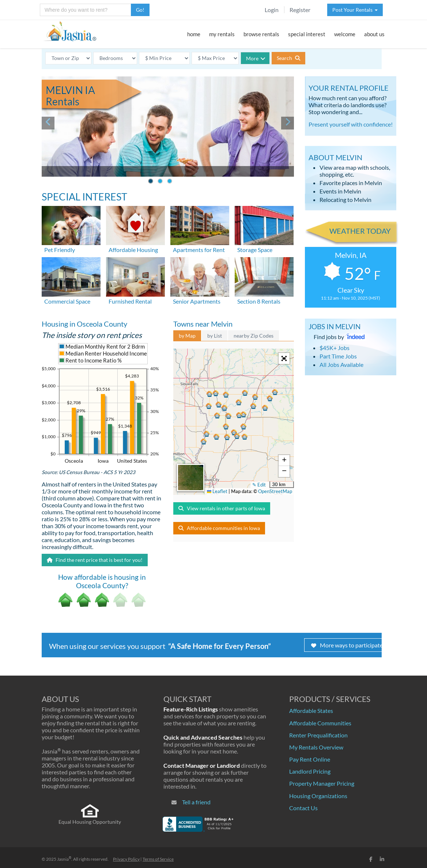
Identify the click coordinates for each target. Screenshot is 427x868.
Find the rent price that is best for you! (95, 560)
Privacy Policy (126, 859)
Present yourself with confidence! (351, 124)
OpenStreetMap (275, 491)
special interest (307, 34)
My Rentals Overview (316, 747)
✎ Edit (259, 485)
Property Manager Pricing (322, 783)
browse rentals (261, 34)
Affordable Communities (320, 723)
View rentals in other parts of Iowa (222, 508)
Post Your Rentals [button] (355, 10)
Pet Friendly (60, 250)
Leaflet (217, 491)
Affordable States (311, 711)
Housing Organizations (318, 796)
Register (300, 10)
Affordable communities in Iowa (219, 528)
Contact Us (303, 808)
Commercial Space (67, 301)
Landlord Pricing (310, 771)
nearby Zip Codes (254, 336)
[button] (224, 428)
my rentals (222, 34)
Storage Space (255, 250)
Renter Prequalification (318, 735)
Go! (140, 10)
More (256, 58)
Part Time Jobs (338, 356)
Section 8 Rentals (259, 301)
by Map (187, 336)
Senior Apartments (197, 301)
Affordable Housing (133, 250)
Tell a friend (196, 802)
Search (288, 58)
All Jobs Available (341, 365)
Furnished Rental (130, 301)
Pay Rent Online (310, 759)
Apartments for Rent (199, 250)
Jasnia (64, 859)
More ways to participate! (348, 645)
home (194, 34)
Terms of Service (158, 859)
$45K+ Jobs (335, 348)
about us (374, 34)
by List (215, 336)
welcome (345, 34)
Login (272, 10)
